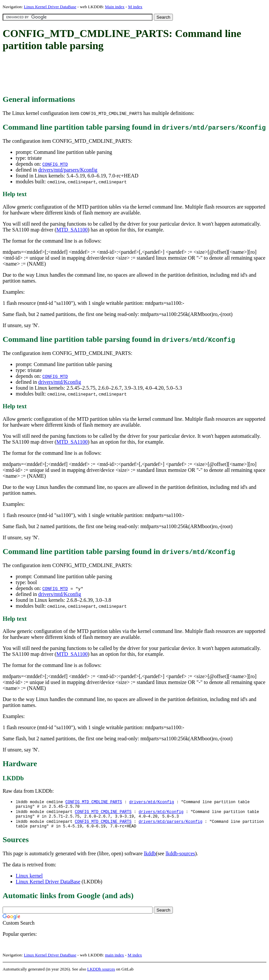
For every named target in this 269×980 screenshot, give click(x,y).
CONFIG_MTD (55, 164)
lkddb (150, 857)
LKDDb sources (101, 973)
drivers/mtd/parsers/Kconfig (68, 170)
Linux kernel (29, 880)
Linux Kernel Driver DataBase (50, 7)
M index (135, 7)
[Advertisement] (122, 74)
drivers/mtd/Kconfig (60, 382)
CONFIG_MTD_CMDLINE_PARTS (94, 802)
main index (114, 959)
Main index (115, 7)
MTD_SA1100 (72, 230)
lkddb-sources (180, 857)
